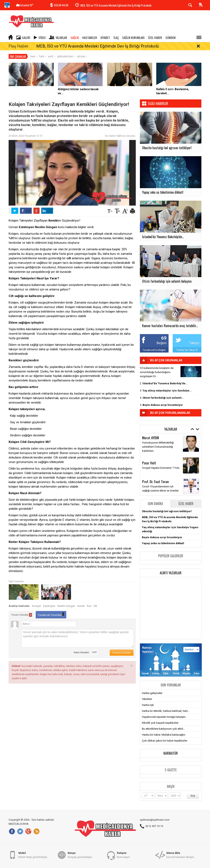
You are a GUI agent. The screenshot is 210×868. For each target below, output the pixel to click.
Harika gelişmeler (152, 688)
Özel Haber (186, 498)
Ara (193, 790)
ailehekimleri (65, 51)
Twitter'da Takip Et (187, 344)
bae (33, 51)
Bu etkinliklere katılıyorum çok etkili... (163, 723)
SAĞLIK (75, 38)
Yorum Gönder (22, 610)
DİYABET (105, 38)
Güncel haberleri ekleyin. (180, 857)
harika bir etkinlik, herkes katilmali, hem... (166, 705)
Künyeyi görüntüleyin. (80, 857)
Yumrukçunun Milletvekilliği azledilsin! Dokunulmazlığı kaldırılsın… (158, 441)
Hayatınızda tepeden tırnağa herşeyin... (165, 711)
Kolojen (37, 601)
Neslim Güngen (66, 601)
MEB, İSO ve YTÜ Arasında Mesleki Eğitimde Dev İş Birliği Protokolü (116, 5)
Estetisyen (49, 601)
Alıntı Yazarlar (171, 567)
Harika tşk (148, 699)
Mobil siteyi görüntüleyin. (33, 857)
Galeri (26, 38)
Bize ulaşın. (124, 857)
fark (42, 51)
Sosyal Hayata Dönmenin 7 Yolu (161, 462)
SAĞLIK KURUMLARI (133, 38)
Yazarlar (61, 38)
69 (164, 333)
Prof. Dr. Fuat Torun (155, 476)
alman (81, 51)
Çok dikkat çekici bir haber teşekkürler (165, 735)
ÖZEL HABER (155, 38)
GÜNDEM (171, 38)
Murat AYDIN (151, 432)
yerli (51, 51)
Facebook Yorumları (51, 609)
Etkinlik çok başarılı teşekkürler (160, 717)
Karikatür (171, 748)
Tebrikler (147, 693)
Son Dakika (155, 498)
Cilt (95, 601)
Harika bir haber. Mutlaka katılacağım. (164, 729)
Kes (89, 601)
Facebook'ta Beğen (154, 344)
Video (42, 38)
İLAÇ (116, 38)
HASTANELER (90, 38)
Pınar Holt (149, 457)
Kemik (81, 601)
